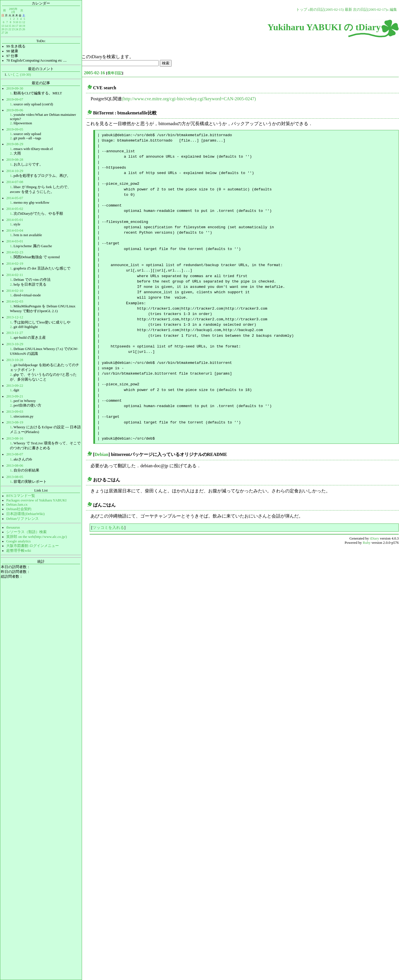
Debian (101, 454)
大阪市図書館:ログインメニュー (33, 546)
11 (20, 22)
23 (13, 29)
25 (20, 29)
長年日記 (115, 73)
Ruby (367, 543)
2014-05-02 (15, 209)
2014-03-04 (15, 231)
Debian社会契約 (19, 509)
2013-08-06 (15, 466)
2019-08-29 (15, 144)
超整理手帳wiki (19, 551)
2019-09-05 (15, 129)
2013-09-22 (15, 386)
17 (17, 26)
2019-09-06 (15, 110)
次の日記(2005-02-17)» (371, 10)
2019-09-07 (15, 99)
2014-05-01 (15, 220)
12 (23, 22)
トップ (302, 10)
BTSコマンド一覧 (21, 496)
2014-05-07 (15, 198)
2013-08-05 (15, 477)
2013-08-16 (15, 438)
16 (13, 26)
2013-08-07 (15, 454)
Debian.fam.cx (17, 505)
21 (6, 29)
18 (20, 26)
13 (3, 26)
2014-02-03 (15, 301)
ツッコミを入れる (108, 527)
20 (3, 29)
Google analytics (18, 541)
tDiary (375, 538)
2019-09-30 (15, 88)
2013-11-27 (15, 333)
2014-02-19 (15, 264)
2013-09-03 (15, 412)
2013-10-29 (15, 344)
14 (6, 26)
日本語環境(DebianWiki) (25, 514)
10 (17, 22)
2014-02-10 (15, 291)
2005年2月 (13, 10)
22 (10, 29)
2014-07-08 (15, 182)
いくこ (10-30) (20, 75)
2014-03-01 (15, 241)
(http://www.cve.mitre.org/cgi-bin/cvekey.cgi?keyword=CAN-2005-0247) (189, 99)
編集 (393, 10)
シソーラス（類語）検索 (26, 532)
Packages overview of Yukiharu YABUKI (36, 500)
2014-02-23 (15, 252)
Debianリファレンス (22, 519)
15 (10, 26)
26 (23, 29)
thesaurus (13, 527)
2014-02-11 (15, 275)
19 (23, 26)
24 (17, 29)
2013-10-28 (15, 360)
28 (6, 33)
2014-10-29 (15, 171)
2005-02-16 (94, 73)
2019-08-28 (15, 160)
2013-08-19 (15, 422)
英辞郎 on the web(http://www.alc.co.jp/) (36, 537)
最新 (348, 10)
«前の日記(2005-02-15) (326, 10)
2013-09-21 (15, 396)
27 (3, 33)
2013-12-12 (15, 317)
